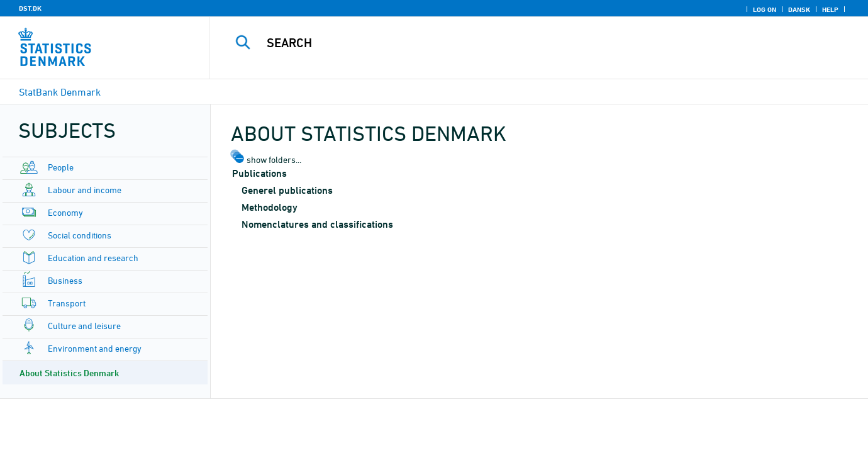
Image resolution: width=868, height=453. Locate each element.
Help (830, 9)
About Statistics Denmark (69, 373)
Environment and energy (95, 348)
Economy (65, 212)
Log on (765, 9)
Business (65, 280)
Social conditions (80, 235)
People (61, 167)
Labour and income (85, 190)
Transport (67, 303)
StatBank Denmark (60, 92)
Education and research (93, 258)
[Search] (522, 43)
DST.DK (30, 8)
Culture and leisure (84, 326)
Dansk (799, 9)
